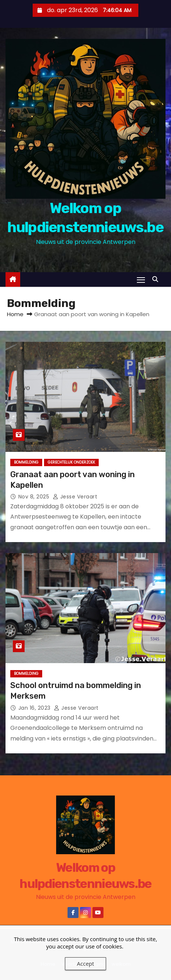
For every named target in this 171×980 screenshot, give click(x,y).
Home (15, 314)
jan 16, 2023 (35, 708)
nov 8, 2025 (35, 497)
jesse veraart (75, 497)
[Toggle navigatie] (141, 280)
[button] (157, 279)
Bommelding (26, 462)
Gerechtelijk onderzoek (71, 462)
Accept (86, 963)
